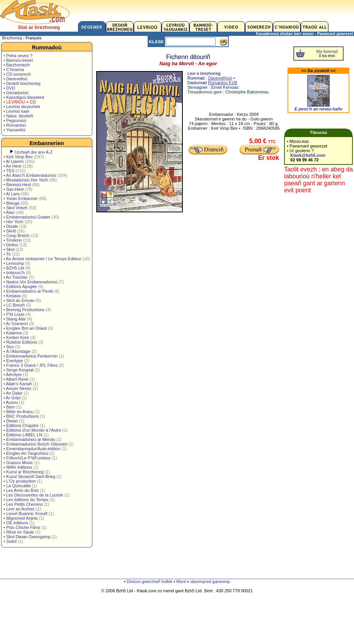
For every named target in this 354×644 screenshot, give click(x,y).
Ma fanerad (327, 51)
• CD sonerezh (17, 74)
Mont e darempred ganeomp (203, 581)
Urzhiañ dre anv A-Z (34, 152)
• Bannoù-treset (18, 60)
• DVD (9, 88)
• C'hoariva (14, 69)
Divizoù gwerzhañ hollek (150, 581)
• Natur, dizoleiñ (18, 116)
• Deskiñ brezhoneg (22, 83)
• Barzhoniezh (17, 65)
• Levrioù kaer (16, 111)
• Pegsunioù (15, 120)
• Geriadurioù (16, 93)
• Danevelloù (15, 79)
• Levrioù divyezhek (22, 107)
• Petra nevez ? (18, 56)
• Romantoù (15, 125)
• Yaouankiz (14, 130)
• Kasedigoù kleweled (24, 97)
